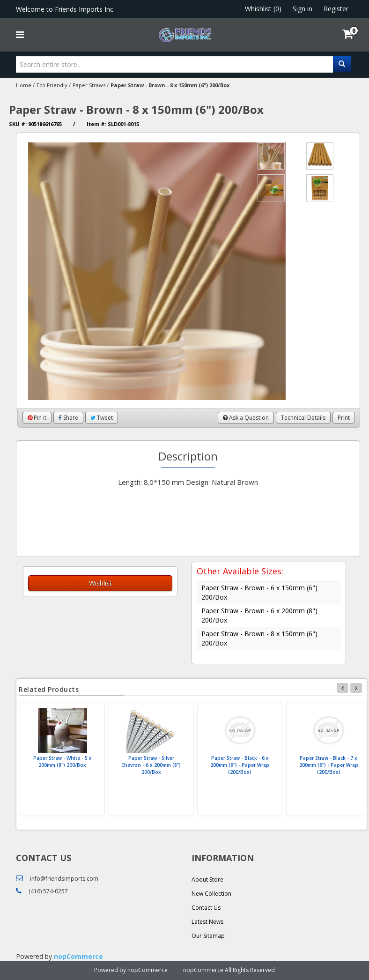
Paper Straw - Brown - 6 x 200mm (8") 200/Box (259, 615)
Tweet (102, 418)
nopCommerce (78, 956)
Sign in (303, 9)
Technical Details (303, 418)
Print (344, 418)
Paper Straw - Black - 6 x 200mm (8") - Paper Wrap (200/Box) (240, 765)
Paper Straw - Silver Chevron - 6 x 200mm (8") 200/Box (151, 765)
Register (336, 9)
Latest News (207, 922)
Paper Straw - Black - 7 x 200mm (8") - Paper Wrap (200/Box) (329, 765)
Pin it (37, 418)
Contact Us (206, 908)
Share (68, 418)
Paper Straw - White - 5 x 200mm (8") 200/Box (63, 761)
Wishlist (100, 583)
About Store (207, 880)
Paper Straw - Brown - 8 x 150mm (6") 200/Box (259, 638)
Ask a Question (246, 418)
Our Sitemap (208, 936)
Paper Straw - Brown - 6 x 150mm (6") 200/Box (259, 592)
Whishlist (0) (263, 9)
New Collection (211, 894)
